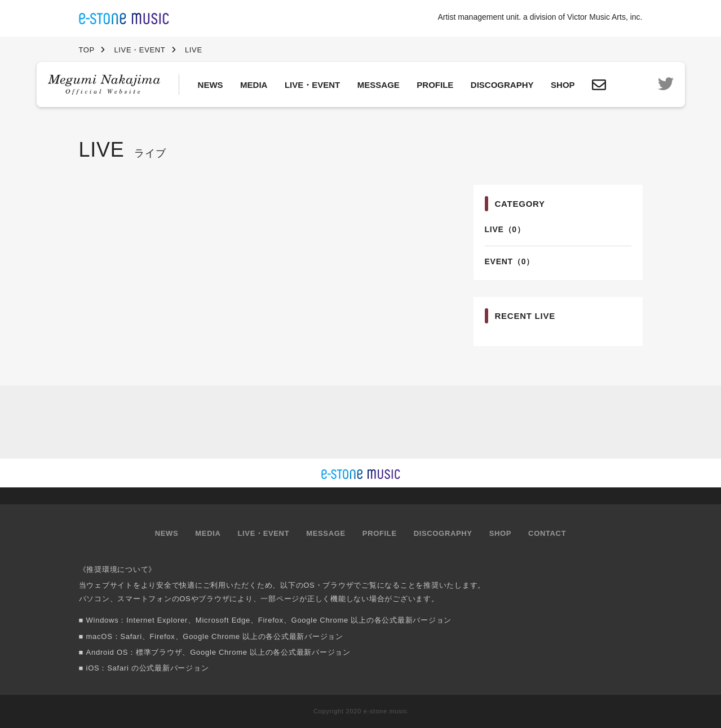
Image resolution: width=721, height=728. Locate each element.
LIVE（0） (505, 229)
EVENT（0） (510, 261)
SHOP (563, 85)
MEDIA (254, 85)
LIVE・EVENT (312, 85)
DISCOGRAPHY (502, 85)
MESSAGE (379, 85)
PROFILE (435, 85)
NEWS (211, 85)
